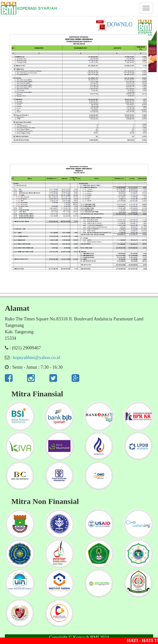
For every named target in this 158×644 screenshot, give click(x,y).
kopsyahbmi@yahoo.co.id (37, 358)
